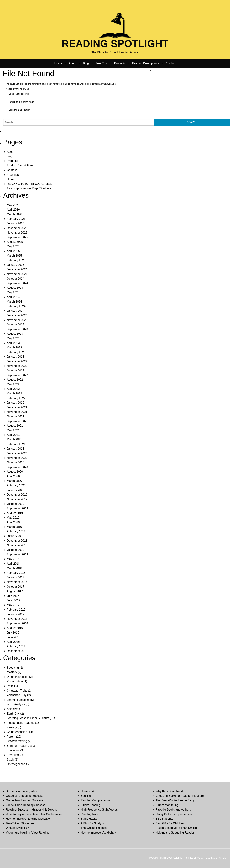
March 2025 (14, 256)
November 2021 (17, 412)
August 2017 (15, 591)
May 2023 (13, 338)
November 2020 (17, 458)
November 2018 (17, 545)
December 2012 (17, 651)
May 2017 (13, 605)
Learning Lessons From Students (28, 718)
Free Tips (101, 63)
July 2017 (13, 596)
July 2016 (13, 633)
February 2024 (16, 306)
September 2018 (17, 554)
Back (20, 110)
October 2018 (16, 550)
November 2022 (17, 366)
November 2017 (17, 582)
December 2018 (17, 541)
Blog (86, 63)
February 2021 (16, 444)
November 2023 (17, 320)
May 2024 (13, 292)
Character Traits (17, 691)
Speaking (13, 668)
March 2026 (14, 214)
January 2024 (16, 311)
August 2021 (15, 426)
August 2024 (15, 288)
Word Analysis (16, 704)
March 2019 (14, 527)
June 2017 (14, 600)
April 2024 (13, 297)
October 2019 (16, 504)
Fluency (12, 727)
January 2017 (16, 614)
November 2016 (17, 619)
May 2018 (13, 559)
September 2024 (17, 283)
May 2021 (13, 430)
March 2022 (14, 393)
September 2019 (17, 508)
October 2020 (16, 462)
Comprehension (17, 732)
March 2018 (14, 568)
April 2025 (13, 251)
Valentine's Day (17, 695)
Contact (171, 63)
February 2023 (16, 352)
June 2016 (14, 637)
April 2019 (13, 522)
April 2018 (13, 564)
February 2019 (16, 531)
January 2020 (16, 490)
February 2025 (16, 260)
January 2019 (16, 536)
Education (13, 750)
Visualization (15, 681)
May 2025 (13, 246)
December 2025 (17, 228)
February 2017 (16, 610)
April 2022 (13, 389)
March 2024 (14, 302)
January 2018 (16, 577)
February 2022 (16, 398)
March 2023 (14, 348)
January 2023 (16, 357)
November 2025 (17, 233)
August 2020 (15, 472)
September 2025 (17, 237)
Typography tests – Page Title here (29, 188)
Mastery (12, 672)
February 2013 (16, 646)
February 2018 (16, 573)
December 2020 (17, 453)
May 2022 (13, 384)
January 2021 (16, 449)
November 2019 (17, 499)
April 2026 (13, 210)
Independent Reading (21, 723)
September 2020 (17, 467)
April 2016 (13, 642)
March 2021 (14, 439)
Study (11, 760)
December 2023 (17, 315)
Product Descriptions (146, 63)
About (73, 63)
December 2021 (17, 407)
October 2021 (16, 416)
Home (58, 63)
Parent (11, 737)
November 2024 (17, 274)
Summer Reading (18, 746)
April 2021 (13, 435)
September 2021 (17, 421)
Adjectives (13, 709)
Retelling (12, 686)
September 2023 (17, 329)
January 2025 (16, 265)
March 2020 (14, 481)
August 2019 (15, 513)
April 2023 (13, 343)
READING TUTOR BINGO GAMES (29, 184)
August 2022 (15, 380)
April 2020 (13, 476)
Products (120, 63)
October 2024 (16, 279)
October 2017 (16, 587)
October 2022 (16, 370)
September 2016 (17, 623)
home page (28, 102)
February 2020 (16, 485)
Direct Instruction (18, 677)
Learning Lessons (18, 700)
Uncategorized (16, 764)
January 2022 (16, 403)
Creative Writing (17, 741)
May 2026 (13, 205)
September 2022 (17, 375)
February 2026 (16, 219)
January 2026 (16, 223)
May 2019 (13, 518)
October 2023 (16, 325)
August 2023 (15, 334)
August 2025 (15, 242)
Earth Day (13, 714)
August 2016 (15, 628)
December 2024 (17, 269)
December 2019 (17, 495)
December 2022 (17, 361)
